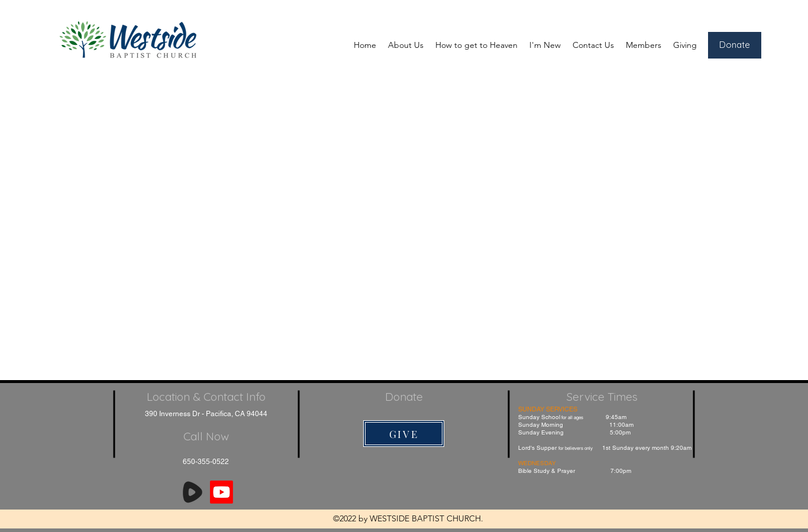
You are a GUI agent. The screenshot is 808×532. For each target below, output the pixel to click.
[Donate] (735, 45)
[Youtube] (222, 492)
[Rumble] (193, 492)
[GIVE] (404, 434)
